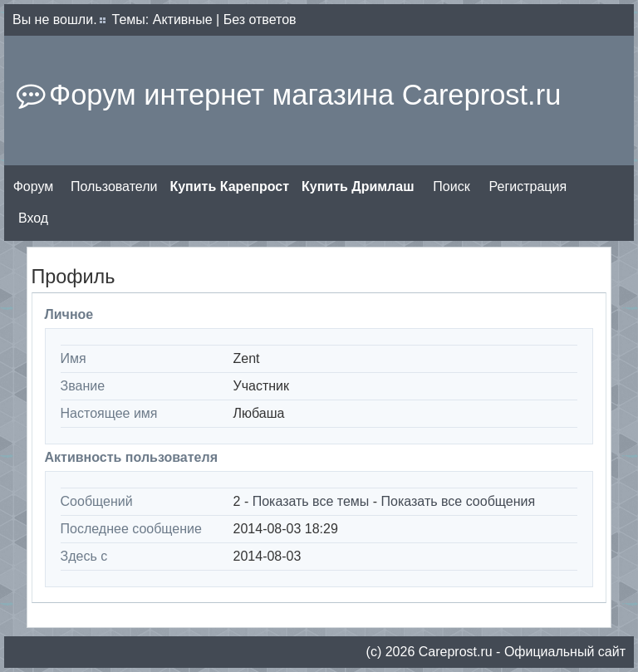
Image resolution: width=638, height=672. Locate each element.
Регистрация (528, 186)
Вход (33, 218)
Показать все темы (311, 501)
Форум (34, 186)
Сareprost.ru (456, 652)
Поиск (451, 186)
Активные (183, 20)
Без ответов (260, 20)
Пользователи (114, 186)
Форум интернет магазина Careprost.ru (305, 95)
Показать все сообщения (459, 501)
